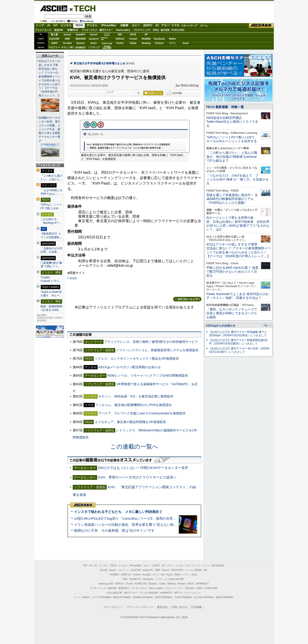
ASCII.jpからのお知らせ (221, 326)
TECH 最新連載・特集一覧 (225, 107)
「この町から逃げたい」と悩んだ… (51, 178)
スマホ (175, 25)
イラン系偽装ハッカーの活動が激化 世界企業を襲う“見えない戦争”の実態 (131, 525)
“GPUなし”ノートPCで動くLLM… (51, 207)
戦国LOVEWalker (225, 597)
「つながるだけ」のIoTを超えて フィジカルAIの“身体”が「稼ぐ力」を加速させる (237, 179)
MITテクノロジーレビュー (188, 593)
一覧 (137, 93)
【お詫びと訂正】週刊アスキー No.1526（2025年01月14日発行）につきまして (239, 350)
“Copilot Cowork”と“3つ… (51, 279)
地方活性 (165, 30)
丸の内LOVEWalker (204, 597)
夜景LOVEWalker (164, 597)
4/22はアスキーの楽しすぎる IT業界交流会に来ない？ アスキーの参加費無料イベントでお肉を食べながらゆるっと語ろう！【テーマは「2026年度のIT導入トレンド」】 (238, 250)
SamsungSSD (104, 39)
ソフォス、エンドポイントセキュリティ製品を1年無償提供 (137, 358)
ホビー (136, 25)
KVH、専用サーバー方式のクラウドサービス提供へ (137, 477)
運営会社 (162, 607)
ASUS (133, 35)
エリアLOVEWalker (102, 597)
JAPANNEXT (81, 47)
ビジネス (66, 25)
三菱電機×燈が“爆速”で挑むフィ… (51, 265)
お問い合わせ (179, 607)
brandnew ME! (107, 47)
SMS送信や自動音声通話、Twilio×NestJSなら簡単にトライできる (232, 122)
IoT (55, 25)
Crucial (133, 39)
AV (157, 25)
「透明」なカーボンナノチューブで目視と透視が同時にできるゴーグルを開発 (232, 313)
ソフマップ (94, 47)
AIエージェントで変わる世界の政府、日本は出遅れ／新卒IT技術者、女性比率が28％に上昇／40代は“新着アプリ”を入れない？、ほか (238, 223)
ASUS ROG (81, 39)
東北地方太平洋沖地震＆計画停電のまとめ (99, 63)
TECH (83, 8)
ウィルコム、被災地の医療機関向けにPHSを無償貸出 (134, 405)
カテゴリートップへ (187, 299)
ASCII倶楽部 (261, 26)
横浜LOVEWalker (122, 597)
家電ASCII (73, 30)
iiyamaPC (81, 35)
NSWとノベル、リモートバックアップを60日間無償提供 (147, 375)
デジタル (92, 25)
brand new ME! (176, 579)
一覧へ (266, 325)
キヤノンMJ (67, 47)
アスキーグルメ (89, 30)
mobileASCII (166, 593)
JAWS (54, 43)
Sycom (94, 35)
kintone (81, 43)
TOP (85, 566)
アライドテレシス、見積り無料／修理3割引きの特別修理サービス (151, 342)
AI (49, 25)
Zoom (186, 43)
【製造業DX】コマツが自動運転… (51, 235)
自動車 (124, 25)
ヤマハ (173, 43)
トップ (40, 25)
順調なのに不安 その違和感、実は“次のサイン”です (114, 530)
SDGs (156, 30)
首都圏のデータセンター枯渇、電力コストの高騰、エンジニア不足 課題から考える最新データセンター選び (49, 129)
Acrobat (67, 43)
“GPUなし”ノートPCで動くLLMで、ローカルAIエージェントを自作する (232, 139)
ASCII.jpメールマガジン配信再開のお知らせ (129, 367)
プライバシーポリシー (140, 607)
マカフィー (54, 47)
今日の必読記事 (114, 593)
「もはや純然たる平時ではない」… (51, 192)
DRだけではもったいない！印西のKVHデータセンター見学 (143, 468)
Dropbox (120, 43)
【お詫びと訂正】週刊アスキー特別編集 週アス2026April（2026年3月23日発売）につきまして (238, 334)
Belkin (172, 39)
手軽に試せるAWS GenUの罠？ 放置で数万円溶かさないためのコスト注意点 (232, 272)
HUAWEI (146, 39)
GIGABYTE (94, 39)
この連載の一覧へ (134, 447)
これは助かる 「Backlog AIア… (51, 221)
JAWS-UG (126, 575)
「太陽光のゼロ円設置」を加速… (51, 250)
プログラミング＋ (174, 588)
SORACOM (141, 584)
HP (146, 35)
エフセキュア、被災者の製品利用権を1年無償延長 (130, 422)
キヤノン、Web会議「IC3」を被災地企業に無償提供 (136, 396)
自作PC (148, 25)
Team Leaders (156, 588)
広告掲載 (196, 607)
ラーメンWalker (82, 597)
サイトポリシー (113, 607)
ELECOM (54, 39)
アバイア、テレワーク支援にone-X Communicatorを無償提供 (142, 413)
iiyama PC (148, 570)
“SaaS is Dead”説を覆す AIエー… (51, 294)
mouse (67, 35)
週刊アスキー (106, 30)
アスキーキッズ (43, 30)
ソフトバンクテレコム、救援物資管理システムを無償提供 (157, 350)
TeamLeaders (123, 30)
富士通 (54, 35)
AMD (67, 39)
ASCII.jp (54, 8)
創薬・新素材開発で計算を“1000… (51, 308)
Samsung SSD (106, 584)
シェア (110, 92)
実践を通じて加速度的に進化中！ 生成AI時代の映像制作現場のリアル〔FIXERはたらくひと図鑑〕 (232, 199)
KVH (73, 278)
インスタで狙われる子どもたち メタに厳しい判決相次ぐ (118, 512)
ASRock (120, 39)
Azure (94, 43)
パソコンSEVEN (107, 34)
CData (133, 43)
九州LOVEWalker (183, 597)
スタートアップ (189, 26)
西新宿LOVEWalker (143, 597)
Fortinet (159, 43)
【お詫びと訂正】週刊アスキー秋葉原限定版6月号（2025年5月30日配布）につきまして (238, 342)
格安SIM (59, 30)
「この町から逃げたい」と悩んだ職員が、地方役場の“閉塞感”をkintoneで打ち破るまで (232, 157)
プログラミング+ (142, 30)
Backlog (146, 43)
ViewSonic (159, 39)
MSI (120, 35)
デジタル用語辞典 (149, 593)
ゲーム (204, 26)
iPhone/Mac (109, 25)
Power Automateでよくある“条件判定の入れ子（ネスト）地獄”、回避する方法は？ (238, 296)
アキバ (165, 25)
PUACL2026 (178, 30)
